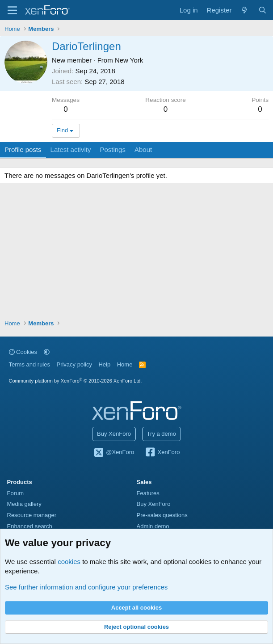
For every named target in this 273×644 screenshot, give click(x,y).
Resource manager (32, 515)
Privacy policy (74, 364)
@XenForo (114, 453)
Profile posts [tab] (23, 149)
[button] (47, 352)
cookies (69, 562)
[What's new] (245, 10)
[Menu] (12, 10)
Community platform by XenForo (76, 381)
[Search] (262, 10)
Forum (16, 493)
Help (104, 364)
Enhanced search (30, 526)
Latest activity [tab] (71, 149)
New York (129, 60)
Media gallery (24, 504)
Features (148, 493)
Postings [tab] (113, 149)
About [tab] (143, 149)
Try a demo (162, 434)
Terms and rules (29, 364)
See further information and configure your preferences (86, 587)
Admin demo (153, 526)
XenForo (162, 453)
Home (125, 364)
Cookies (23, 352)
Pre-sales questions (162, 515)
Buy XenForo (114, 434)
